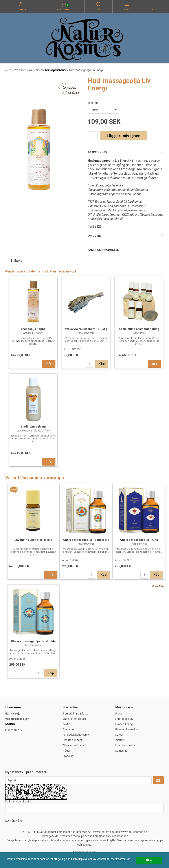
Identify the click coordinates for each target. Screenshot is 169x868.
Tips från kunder (72, 740)
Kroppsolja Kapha (33, 329)
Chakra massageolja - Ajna (139, 540)
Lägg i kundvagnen (124, 136)
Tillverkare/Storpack (75, 746)
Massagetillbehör (56, 70)
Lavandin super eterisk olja (33, 540)
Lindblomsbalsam (33, 427)
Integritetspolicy (125, 746)
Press (119, 714)
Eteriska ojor (13, 714)
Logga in (21, 9)
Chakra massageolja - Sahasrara (86, 540)
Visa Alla (158, 586)
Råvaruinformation (127, 729)
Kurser (119, 735)
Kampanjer (122, 751)
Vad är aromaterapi (74, 719)
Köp (102, 364)
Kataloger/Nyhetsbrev (76, 735)
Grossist (68, 756)
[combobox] (14, 730)
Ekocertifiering (124, 724)
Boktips (67, 724)
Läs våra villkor (14, 821)
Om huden (69, 729)
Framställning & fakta (75, 714)
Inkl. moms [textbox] (12, 730)
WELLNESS (36, 70)
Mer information (121, 859)
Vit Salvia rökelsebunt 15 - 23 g (86, 329)
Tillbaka (14, 261)
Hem (8, 70)
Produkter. (20, 70)
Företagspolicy (124, 719)
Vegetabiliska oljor (17, 719)
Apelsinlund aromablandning (139, 329)
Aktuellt (120, 740)
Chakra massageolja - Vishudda (33, 641)
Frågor (66, 751)
